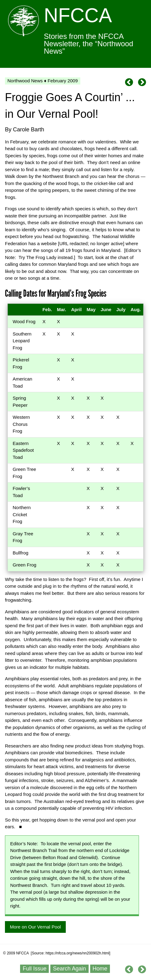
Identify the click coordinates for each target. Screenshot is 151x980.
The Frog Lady (41, 257)
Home (100, 969)
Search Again (69, 969)
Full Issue (34, 969)
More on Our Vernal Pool (35, 927)
